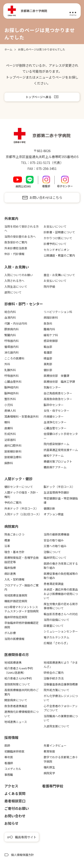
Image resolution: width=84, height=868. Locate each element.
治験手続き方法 (54, 678)
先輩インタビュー (55, 745)
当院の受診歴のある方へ (20, 236)
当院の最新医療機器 (56, 534)
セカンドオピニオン (56, 250)
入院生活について (16, 287)
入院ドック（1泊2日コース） (22, 514)
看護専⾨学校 (53, 786)
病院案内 (11, 526)
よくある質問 (15, 793)
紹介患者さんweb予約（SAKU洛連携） (19, 670)
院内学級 (49, 287)
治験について (52, 552)
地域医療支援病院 (16, 595)
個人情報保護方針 (22, 855)
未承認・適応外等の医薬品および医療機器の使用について (61, 594)
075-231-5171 (40, 163)
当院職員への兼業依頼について (61, 718)
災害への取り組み (55, 546)
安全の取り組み (54, 540)
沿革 (7, 546)
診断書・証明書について (59, 232)
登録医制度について (17, 684)
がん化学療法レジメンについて (61, 698)
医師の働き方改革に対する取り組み (61, 566)
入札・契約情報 (14, 579)
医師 (7, 745)
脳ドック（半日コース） (59, 487)
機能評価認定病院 (16, 601)
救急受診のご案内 (16, 242)
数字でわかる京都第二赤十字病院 (61, 759)
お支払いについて (55, 226)
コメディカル (13, 769)
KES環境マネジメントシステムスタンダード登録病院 (21, 609)
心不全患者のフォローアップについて (61, 708)
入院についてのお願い (19, 275)
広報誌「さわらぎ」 (56, 643)
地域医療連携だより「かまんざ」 (61, 665)
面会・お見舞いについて (59, 275)
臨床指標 (10, 568)
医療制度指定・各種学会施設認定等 (21, 560)
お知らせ (11, 823)
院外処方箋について (56, 690)
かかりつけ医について (58, 238)
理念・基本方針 (14, 552)
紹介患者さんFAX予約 (18, 678)
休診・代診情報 (14, 254)
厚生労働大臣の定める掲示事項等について (61, 606)
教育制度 (49, 751)
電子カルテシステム (56, 637)
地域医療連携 (13, 662)
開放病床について (16, 700)
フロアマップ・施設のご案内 (21, 587)
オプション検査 (54, 514)
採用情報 (11, 737)
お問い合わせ (15, 816)
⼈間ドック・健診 (18, 479)
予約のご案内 (13, 502)
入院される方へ (14, 281)
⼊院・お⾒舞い (17, 267)
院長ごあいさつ (14, 534)
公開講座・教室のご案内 (59, 255)
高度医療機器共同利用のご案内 (21, 692)
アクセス (11, 786)
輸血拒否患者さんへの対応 (61, 614)
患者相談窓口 (15, 801)
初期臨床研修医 (14, 751)
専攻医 (9, 757)
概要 (7, 540)
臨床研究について (55, 558)
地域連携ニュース (16, 722)
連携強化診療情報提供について (21, 714)
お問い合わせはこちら (46, 197)
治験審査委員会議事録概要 (61, 684)
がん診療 (10, 633)
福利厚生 (49, 767)
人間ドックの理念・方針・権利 (21, 495)
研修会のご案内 (54, 673)
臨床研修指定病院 (16, 617)
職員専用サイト (26, 837)
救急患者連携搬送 (16, 706)
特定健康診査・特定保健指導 (61, 500)
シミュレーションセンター (61, 631)
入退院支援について (56, 726)
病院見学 (49, 773)
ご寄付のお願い (17, 808)
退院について (13, 292)
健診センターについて (19, 487)
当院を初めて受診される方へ (21, 229)
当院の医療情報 (14, 639)
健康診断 (49, 508)
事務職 (9, 775)
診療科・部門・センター (24, 304)
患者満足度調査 (54, 584)
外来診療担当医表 (16, 248)
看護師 (9, 763)
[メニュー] (73, 11)
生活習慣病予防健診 (56, 492)
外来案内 (11, 218)
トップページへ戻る (38, 97)
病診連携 (10, 574)
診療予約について (55, 244)
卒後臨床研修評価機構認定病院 (21, 625)
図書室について (54, 626)
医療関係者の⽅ (17, 654)
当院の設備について (56, 620)
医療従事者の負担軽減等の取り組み (61, 576)
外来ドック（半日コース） (21, 508)
